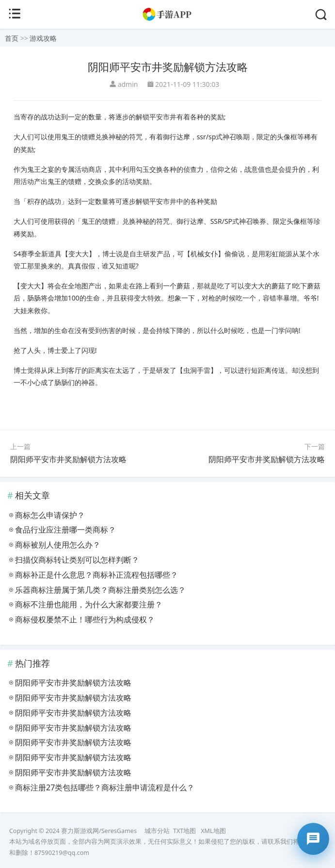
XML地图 (213, 831)
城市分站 (157, 831)
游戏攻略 (43, 38)
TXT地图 (184, 831)
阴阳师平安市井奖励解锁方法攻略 (68, 459)
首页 (12, 38)
